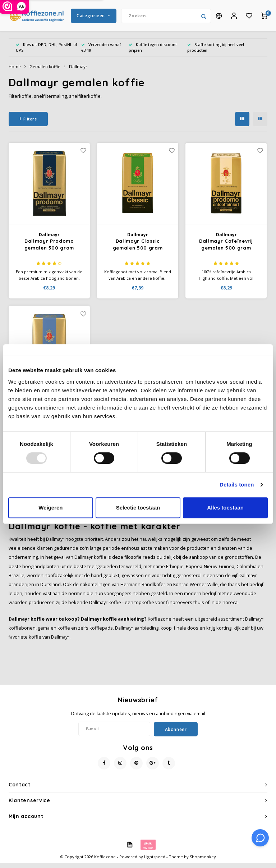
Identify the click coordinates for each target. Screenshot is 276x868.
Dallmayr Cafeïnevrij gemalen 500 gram (226, 249)
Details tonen (237, 485)
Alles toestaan (225, 508)
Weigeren (50, 508)
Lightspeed (155, 861)
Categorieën (93, 18)
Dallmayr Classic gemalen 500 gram (138, 249)
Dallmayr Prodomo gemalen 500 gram (49, 249)
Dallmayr (78, 71)
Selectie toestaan (138, 508)
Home (15, 71)
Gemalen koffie (45, 71)
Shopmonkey (203, 861)
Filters (28, 123)
